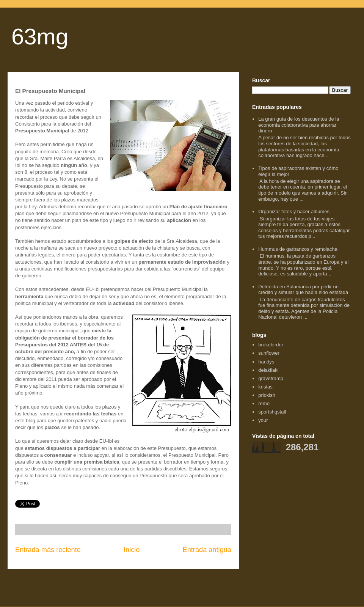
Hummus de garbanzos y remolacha (298, 249)
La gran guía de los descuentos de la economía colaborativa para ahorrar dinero (299, 125)
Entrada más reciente (48, 550)
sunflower (269, 353)
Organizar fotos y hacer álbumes (294, 212)
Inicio (132, 550)
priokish (267, 395)
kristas (265, 387)
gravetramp (271, 378)
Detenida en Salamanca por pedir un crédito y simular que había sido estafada (303, 290)
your (263, 420)
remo (264, 403)
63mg (40, 37)
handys (266, 362)
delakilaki (268, 370)
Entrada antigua (207, 550)
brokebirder (271, 345)
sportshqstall (272, 412)
